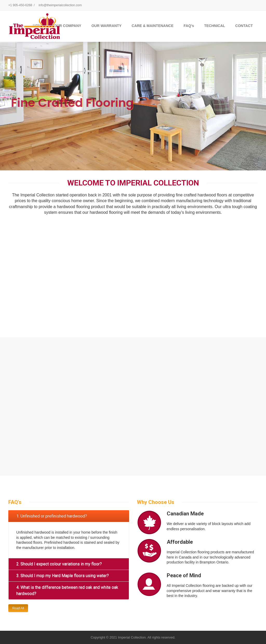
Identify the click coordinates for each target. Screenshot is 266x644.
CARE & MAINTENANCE (153, 26)
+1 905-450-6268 (20, 5)
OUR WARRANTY (107, 26)
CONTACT (244, 26)
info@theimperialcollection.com (60, 5)
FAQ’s (189, 26)
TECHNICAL (215, 26)
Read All (18, 608)
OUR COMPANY (68, 26)
